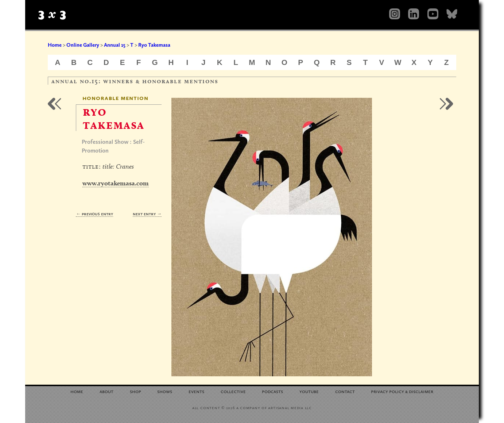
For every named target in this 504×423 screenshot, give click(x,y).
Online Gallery (83, 45)
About (106, 391)
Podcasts (272, 391)
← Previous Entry (94, 214)
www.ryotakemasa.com (116, 183)
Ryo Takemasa (154, 45)
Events (196, 391)
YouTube (309, 391)
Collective (233, 391)
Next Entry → (147, 214)
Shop (135, 391)
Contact (345, 391)
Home (55, 45)
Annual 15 (115, 45)
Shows (165, 391)
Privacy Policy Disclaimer (402, 391)
